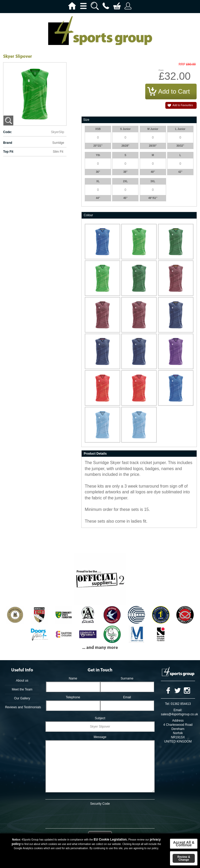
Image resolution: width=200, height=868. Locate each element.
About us (22, 681)
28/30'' (153, 146)
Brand (8, 143)
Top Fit (8, 152)
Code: (8, 132)
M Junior (153, 129)
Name (73, 678)
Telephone (73, 697)
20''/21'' (98, 146)
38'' (125, 172)
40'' (153, 172)
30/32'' (180, 146)
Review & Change (184, 858)
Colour (88, 215)
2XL (125, 181)
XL (98, 181)
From (161, 70)
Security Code (100, 804)
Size (86, 120)
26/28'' (125, 146)
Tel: (168, 704)
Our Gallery (22, 698)
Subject (100, 718)
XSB (98, 129)
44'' (98, 198)
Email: (178, 710)
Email (127, 697)
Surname (127, 678)
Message (100, 737)
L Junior (180, 129)
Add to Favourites (183, 105)
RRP (182, 64)
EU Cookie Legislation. (111, 840)
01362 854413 (181, 704)
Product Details (95, 454)
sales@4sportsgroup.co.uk (179, 714)
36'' (98, 172)
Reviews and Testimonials (22, 707)
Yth (98, 155)
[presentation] (100, 816)
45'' (125, 198)
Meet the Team (22, 689)
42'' (180, 172)
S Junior (125, 129)
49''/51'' (153, 198)
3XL (153, 181)
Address (178, 721)
